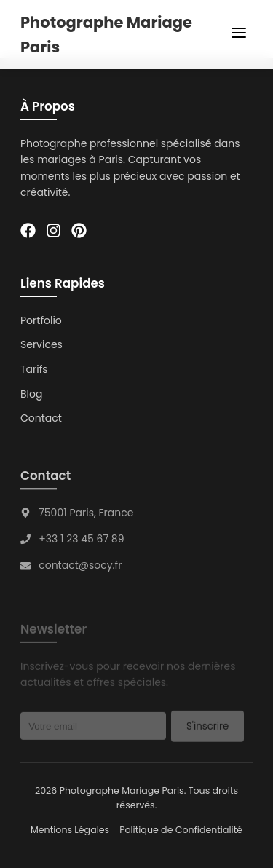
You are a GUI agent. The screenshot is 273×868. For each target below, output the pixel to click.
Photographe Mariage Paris (106, 35)
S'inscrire (207, 728)
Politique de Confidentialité (181, 830)
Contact (41, 418)
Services (41, 345)
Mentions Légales (70, 830)
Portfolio (41, 320)
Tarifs (34, 369)
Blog (31, 394)
